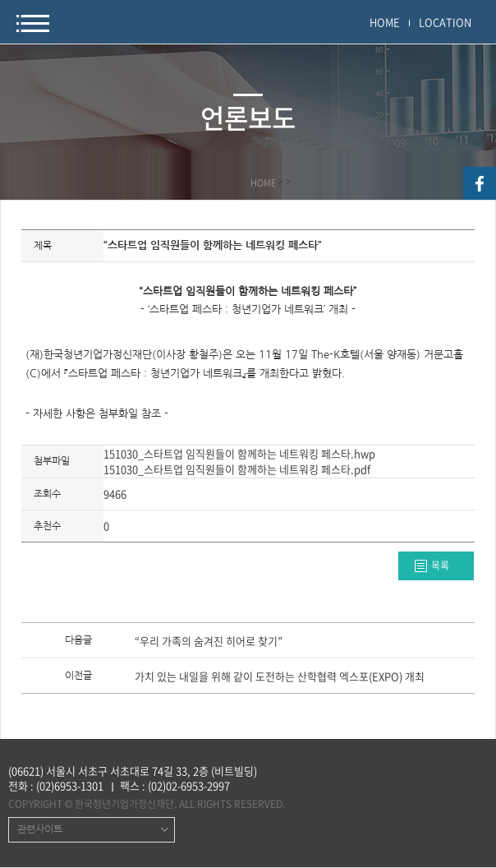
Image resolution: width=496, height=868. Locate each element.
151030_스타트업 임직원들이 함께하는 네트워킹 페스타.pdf (237, 469)
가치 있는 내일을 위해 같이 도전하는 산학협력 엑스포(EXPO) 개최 (280, 677)
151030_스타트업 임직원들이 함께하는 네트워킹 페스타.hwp (239, 453)
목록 (440, 566)
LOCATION (445, 22)
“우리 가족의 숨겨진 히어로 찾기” (209, 642)
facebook (480, 183)
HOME (385, 22)
